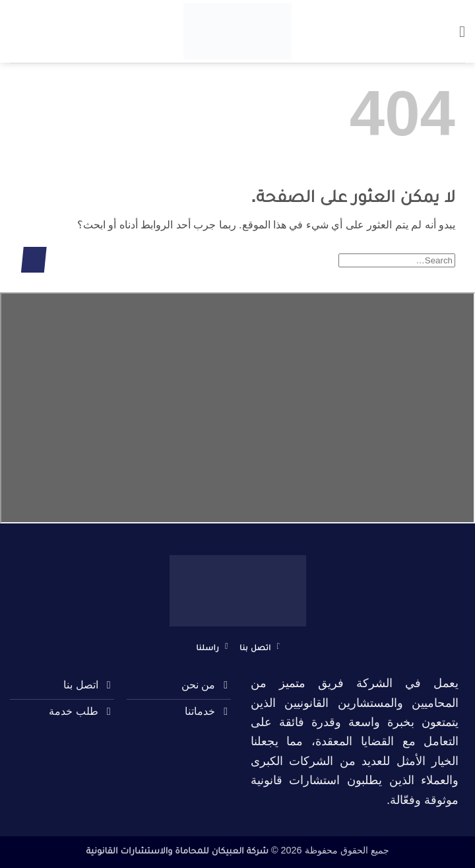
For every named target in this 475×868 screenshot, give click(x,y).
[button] (457, 31)
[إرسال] (34, 260)
